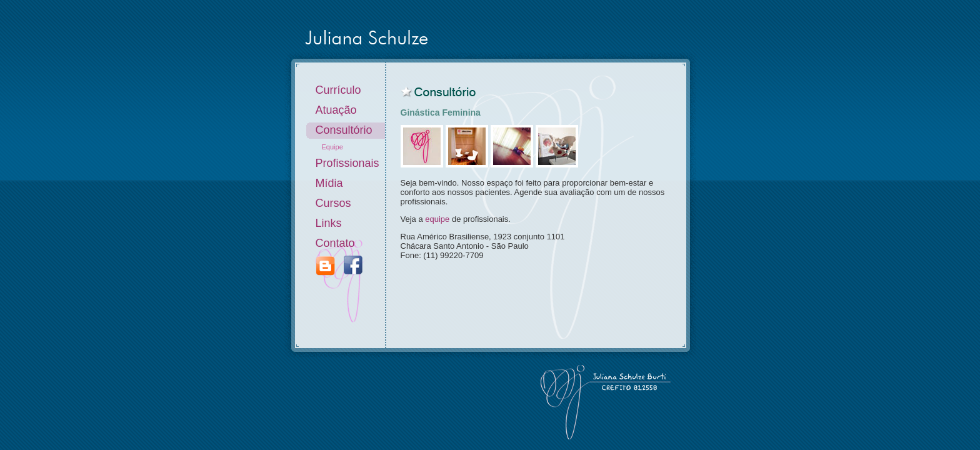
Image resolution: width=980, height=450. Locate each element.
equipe (437, 219)
